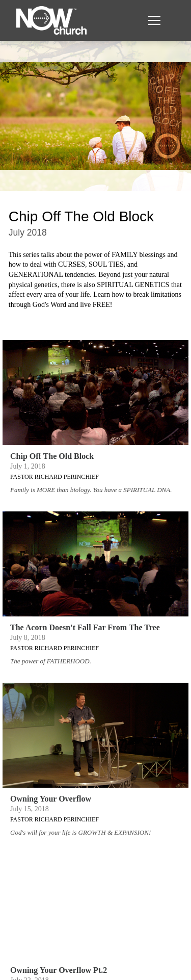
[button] (154, 20)
